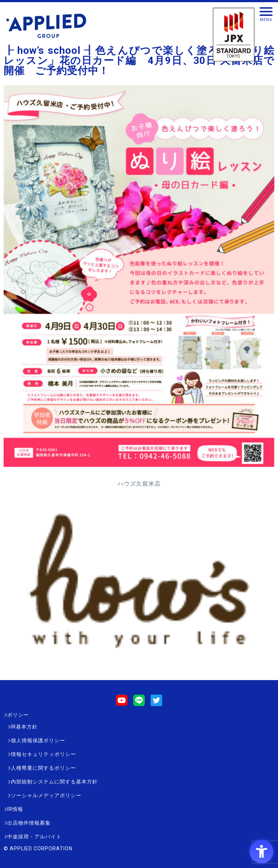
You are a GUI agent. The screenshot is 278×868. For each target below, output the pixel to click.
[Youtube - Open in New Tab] (122, 703)
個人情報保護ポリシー (38, 740)
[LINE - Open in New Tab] (139, 703)
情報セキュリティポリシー (43, 754)
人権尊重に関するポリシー (43, 768)
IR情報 (15, 809)
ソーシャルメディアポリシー (46, 795)
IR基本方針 (24, 727)
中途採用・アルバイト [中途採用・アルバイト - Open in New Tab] (34, 837)
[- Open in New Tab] (139, 668)
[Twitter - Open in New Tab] (156, 703)
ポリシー (18, 715)
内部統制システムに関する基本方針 (54, 782)
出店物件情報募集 (29, 823)
